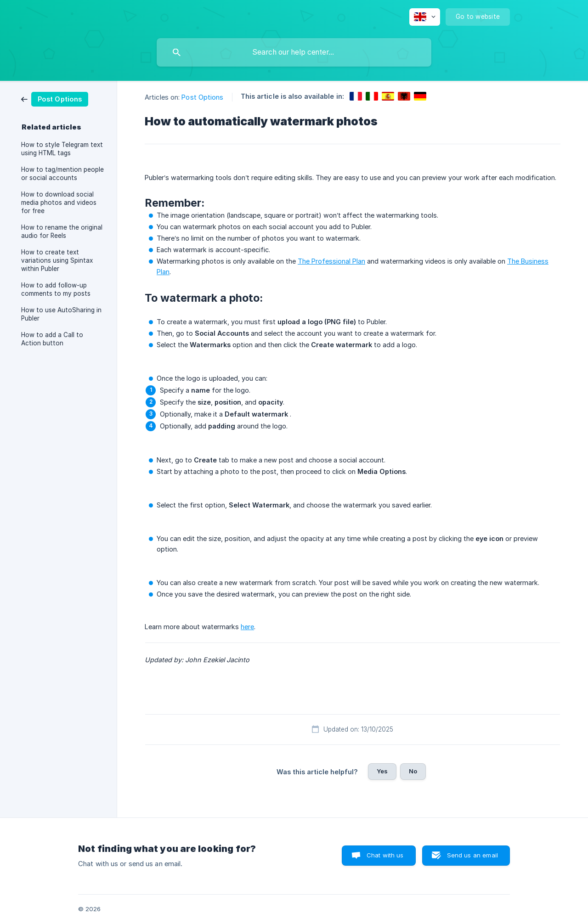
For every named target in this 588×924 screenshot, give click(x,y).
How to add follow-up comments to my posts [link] (56, 289)
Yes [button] (382, 771)
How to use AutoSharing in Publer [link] (61, 314)
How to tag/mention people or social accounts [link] (62, 174)
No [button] (413, 771)
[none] (425, 17)
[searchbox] (294, 52)
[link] (55, 99)
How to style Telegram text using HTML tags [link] (62, 149)
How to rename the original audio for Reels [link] (62, 231)
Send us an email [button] (472, 855)
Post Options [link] (202, 97)
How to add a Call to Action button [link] (52, 339)
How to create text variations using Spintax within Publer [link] (57, 260)
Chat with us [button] (385, 855)
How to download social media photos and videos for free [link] (59, 203)
